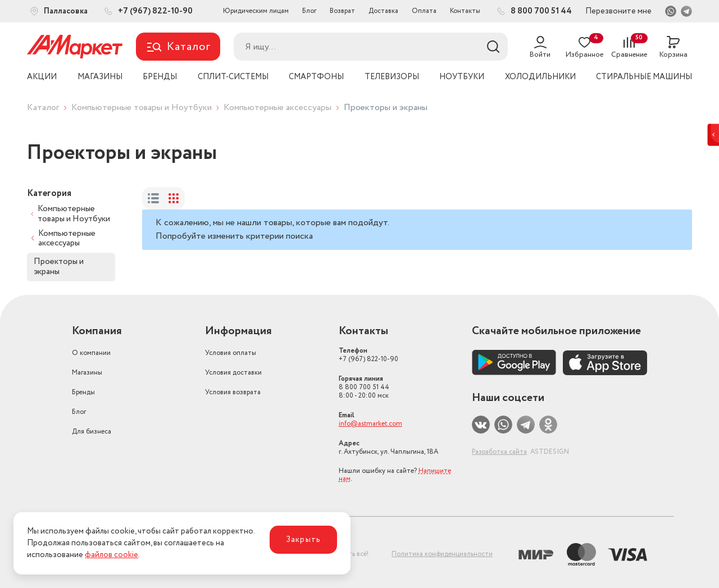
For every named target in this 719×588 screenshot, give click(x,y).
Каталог (43, 108)
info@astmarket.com (370, 424)
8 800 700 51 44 (364, 387)
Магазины (87, 373)
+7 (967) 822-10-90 (368, 355)
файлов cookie (112, 555)
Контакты (465, 11)
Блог (309, 11)
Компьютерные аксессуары (277, 108)
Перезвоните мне (618, 11)
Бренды (83, 392)
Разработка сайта (499, 452)
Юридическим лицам (256, 11)
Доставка (383, 11)
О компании (91, 353)
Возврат (342, 11)
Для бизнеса (92, 432)
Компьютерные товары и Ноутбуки (142, 108)
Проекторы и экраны (59, 266)
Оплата (424, 11)
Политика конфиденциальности (442, 554)
